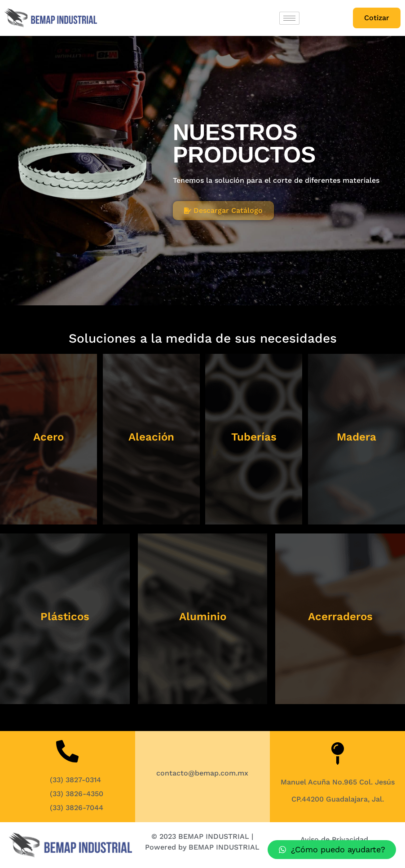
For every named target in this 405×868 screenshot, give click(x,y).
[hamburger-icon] (289, 18)
